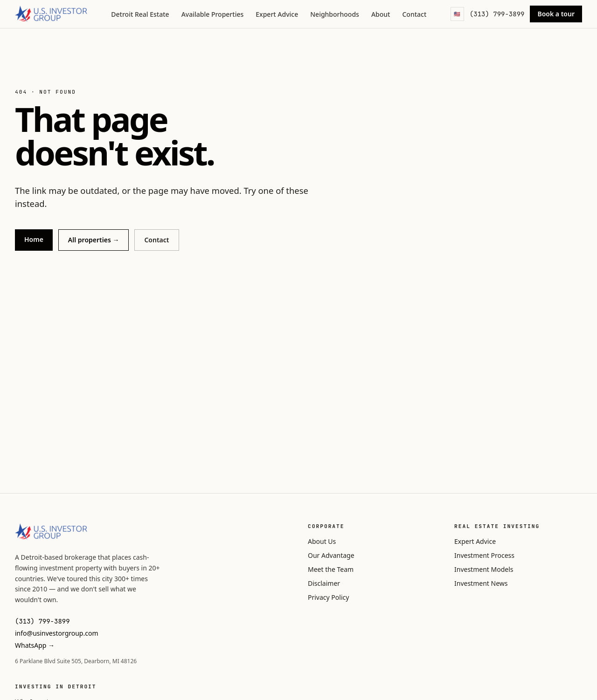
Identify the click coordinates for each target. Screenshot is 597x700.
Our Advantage (331, 555)
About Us (322, 541)
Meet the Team (331, 569)
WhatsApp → (35, 645)
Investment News (481, 583)
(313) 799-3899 (497, 14)
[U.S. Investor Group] (51, 14)
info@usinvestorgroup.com (57, 633)
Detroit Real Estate (140, 14)
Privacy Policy (328, 597)
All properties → (94, 240)
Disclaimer (324, 583)
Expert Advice (277, 14)
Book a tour (556, 14)
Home (34, 239)
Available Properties (213, 14)
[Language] (457, 14)
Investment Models (484, 569)
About (381, 14)
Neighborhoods (335, 14)
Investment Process (484, 555)
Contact (414, 14)
